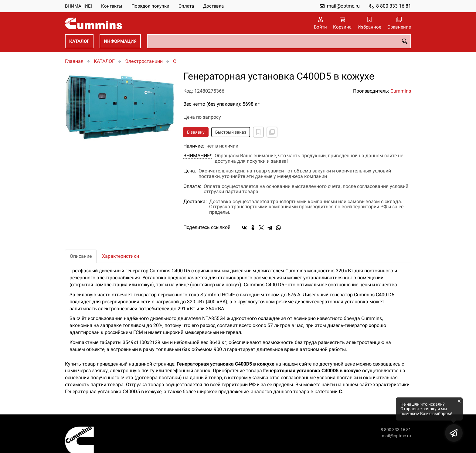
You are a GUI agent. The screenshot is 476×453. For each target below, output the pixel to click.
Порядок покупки (150, 6)
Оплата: (192, 186)
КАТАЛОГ (79, 41)
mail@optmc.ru (343, 6)
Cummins (401, 91)
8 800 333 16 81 (394, 6)
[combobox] (279, 41)
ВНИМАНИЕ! (78, 6)
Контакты (112, 6)
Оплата (186, 6)
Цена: (190, 171)
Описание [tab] (81, 256)
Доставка (213, 6)
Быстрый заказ (231, 132)
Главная (74, 61)
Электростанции (144, 61)
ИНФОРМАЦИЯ (120, 41)
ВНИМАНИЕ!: (198, 156)
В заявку (196, 132)
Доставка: (195, 202)
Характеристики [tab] (121, 256)
